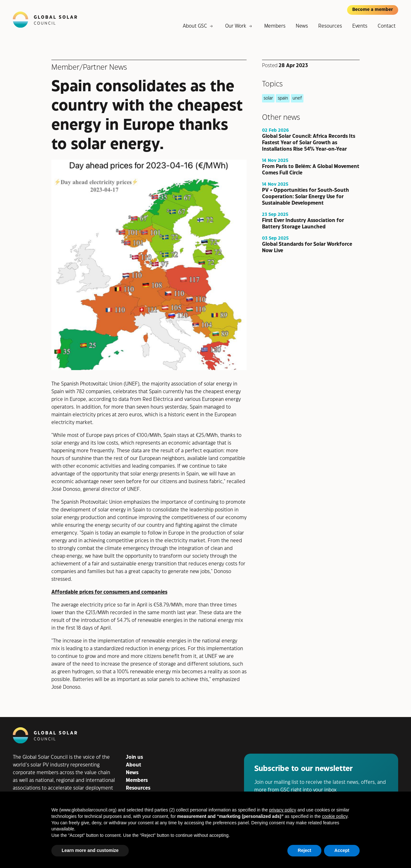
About (134, 765)
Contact (387, 26)
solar (268, 98)
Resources (330, 26)
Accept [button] (342, 850)
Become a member (373, 10)
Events (360, 26)
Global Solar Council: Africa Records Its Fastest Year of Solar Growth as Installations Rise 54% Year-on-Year (309, 142)
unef (297, 98)
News (302, 26)
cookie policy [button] (335, 816)
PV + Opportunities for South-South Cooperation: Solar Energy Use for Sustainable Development (306, 196)
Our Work (236, 26)
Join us (134, 757)
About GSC (195, 26)
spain (283, 98)
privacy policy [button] (283, 810)
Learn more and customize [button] (90, 850)
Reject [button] (304, 850)
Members (275, 26)
